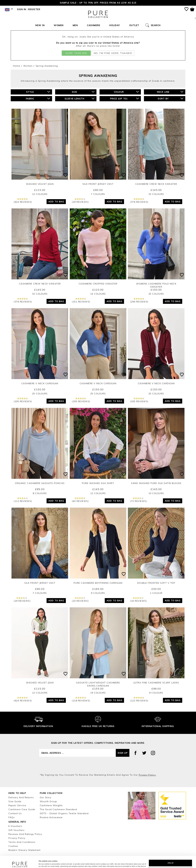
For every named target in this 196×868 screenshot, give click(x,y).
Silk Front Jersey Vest (98, 184)
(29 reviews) (80, 201)
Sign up (123, 753)
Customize (170, 860)
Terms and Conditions (22, 842)
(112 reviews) (23, 500)
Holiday (115, 25)
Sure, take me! (76, 53)
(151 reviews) (81, 300)
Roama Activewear (51, 817)
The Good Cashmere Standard (58, 809)
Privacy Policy (17, 838)
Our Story (46, 797)
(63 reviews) (80, 500)
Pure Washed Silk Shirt (98, 483)
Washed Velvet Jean (40, 184)
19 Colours (98, 693)
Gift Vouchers (17, 830)
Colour (126, 92)
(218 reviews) (81, 699)
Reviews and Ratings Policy (25, 834)
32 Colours (156, 194)
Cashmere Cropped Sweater (98, 284)
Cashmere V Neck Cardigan (40, 383)
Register (34, 9)
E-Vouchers (15, 826)
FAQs (12, 817)
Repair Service (17, 805)
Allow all (170, 852)
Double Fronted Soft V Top (156, 583)
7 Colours (98, 194)
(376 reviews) (139, 201)
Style (38, 92)
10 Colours (156, 493)
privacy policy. (147, 775)
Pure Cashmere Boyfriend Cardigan (98, 583)
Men (75, 25)
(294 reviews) (139, 300)
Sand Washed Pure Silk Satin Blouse (156, 483)
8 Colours (40, 493)
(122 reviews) (139, 699)
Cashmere (94, 25)
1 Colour (156, 593)
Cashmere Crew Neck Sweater (156, 184)
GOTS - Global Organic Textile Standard (64, 813)
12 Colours (40, 194)
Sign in (22, 9)
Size (83, 92)
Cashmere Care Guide (22, 809)
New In (40, 25)
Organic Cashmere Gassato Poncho (40, 483)
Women (59, 25)
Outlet (134, 25)
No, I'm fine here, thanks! (113, 53)
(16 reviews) (139, 600)
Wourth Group (48, 801)
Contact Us (15, 813)
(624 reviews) (23, 201)
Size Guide (15, 801)
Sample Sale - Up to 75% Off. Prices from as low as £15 (98, 3)
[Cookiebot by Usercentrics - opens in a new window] (20, 863)
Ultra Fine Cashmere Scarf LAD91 (156, 683)
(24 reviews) (80, 600)
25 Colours (156, 294)
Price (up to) (124, 99)
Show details (43, 863)
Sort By (171, 99)
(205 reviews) (23, 400)
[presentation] (98, 765)
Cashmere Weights (51, 805)
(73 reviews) (139, 500)
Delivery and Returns (21, 797)
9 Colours (98, 593)
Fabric (38, 99)
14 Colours (98, 294)
